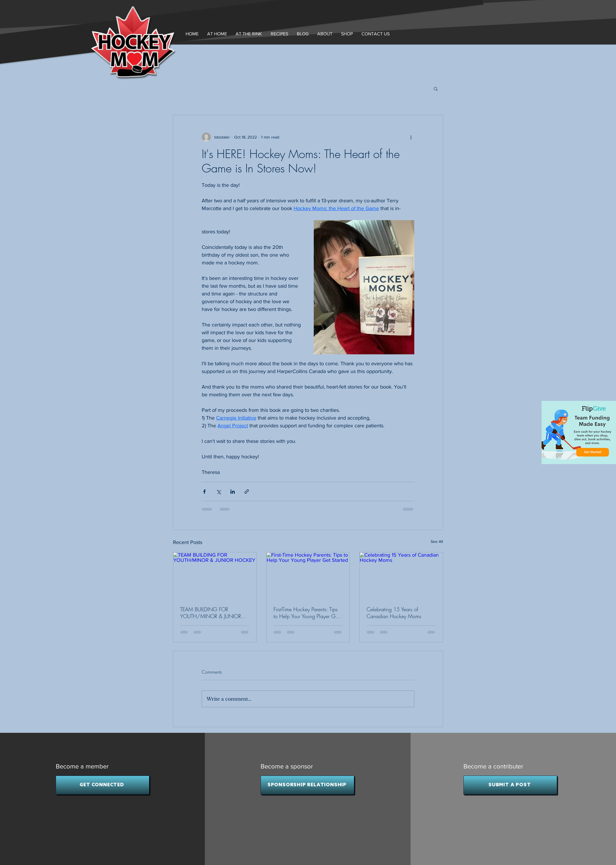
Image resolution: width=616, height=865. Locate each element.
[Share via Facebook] (204, 492)
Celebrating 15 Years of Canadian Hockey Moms (394, 613)
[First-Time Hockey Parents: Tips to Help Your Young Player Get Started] (308, 576)
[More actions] (411, 137)
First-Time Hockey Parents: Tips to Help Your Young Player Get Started (306, 613)
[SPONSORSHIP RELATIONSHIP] (307, 785)
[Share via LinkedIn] (233, 492)
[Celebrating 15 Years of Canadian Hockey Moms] (401, 576)
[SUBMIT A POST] (510, 785)
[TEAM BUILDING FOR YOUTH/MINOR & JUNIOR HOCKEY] (215, 576)
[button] (325, 34)
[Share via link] (247, 492)
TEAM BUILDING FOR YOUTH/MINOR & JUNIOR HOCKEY (211, 613)
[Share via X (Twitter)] (219, 492)
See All (437, 541)
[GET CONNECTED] (103, 785)
